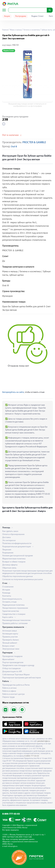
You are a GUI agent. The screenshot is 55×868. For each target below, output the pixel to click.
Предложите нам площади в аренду (18, 665)
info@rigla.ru (13, 846)
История (6, 590)
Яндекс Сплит (37, 16)
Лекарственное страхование (15, 608)
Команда (6, 593)
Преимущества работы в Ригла (16, 685)
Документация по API (12, 672)
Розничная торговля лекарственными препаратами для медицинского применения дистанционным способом (27, 572)
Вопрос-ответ (9, 646)
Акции (7, 16)
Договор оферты (10, 565)
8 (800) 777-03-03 (32, 756)
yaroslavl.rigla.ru (44, 741)
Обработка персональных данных (18, 576)
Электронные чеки (11, 649)
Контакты (7, 596)
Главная (5, 30)
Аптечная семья (10, 631)
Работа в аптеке (9, 688)
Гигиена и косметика (31, 30)
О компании (8, 587)
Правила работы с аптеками (15, 623)
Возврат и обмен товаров (14, 562)
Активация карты (10, 634)
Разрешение (8, 553)
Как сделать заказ (10, 531)
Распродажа (21, 16)
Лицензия (7, 550)
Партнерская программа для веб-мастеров (22, 678)
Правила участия (10, 637)
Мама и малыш (16, 30)
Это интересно (9, 541)
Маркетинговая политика (14, 559)
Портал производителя (13, 663)
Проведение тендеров (12, 656)
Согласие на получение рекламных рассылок (23, 580)
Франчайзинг (8, 660)
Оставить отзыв (9, 602)
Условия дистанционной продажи (18, 556)
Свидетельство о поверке (14, 614)
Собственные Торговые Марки (16, 675)
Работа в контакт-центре (13, 694)
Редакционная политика (13, 605)
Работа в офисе (9, 691)
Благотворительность (12, 599)
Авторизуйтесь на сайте (13, 392)
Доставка (7, 537)
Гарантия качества (11, 611)
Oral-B (14, 147)
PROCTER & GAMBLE (34, 143)
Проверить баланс (11, 640)
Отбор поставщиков (11, 669)
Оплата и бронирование (13, 534)
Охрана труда (9, 697)
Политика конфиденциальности (17, 543)
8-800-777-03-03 (11, 814)
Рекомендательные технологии (16, 620)
